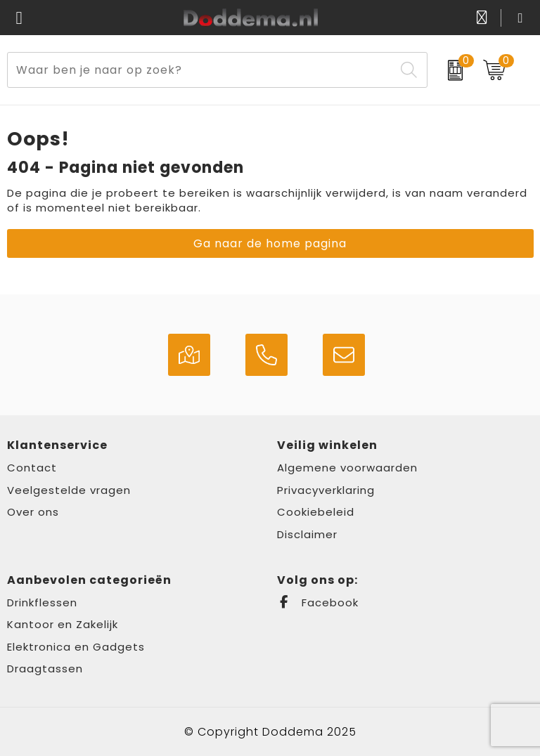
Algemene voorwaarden (347, 468)
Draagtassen (45, 669)
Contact (32, 468)
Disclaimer (307, 534)
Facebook (318, 602)
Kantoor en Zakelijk (63, 624)
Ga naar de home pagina (270, 243)
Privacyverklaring (326, 490)
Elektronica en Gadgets (76, 647)
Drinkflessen (42, 602)
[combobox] (201, 70)
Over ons (33, 512)
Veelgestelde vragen (69, 490)
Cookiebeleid (316, 512)
